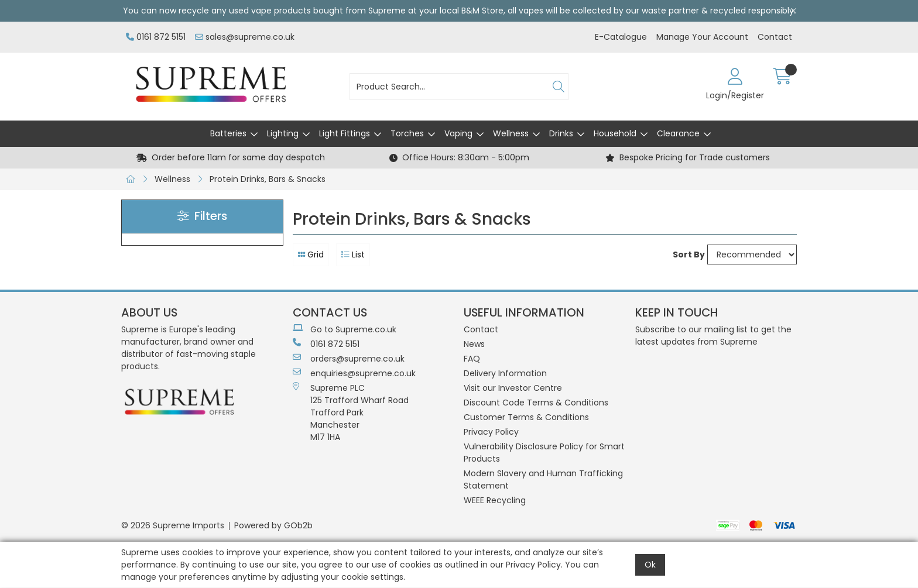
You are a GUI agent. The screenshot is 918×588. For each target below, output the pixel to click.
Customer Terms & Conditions (526, 417)
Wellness (511, 133)
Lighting (283, 133)
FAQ (472, 359)
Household (615, 133)
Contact (775, 37)
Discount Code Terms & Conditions (536, 403)
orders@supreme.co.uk (349, 359)
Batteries (228, 133)
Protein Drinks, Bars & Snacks (268, 179)
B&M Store (482, 11)
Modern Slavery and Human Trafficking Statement (543, 479)
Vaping (458, 133)
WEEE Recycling (495, 500)
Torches (407, 133)
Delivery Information (505, 373)
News (474, 344)
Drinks (561, 133)
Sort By (689, 255)
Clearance (678, 133)
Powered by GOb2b (273, 525)
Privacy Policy (491, 432)
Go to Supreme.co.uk (345, 329)
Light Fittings (345, 133)
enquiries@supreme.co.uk (354, 373)
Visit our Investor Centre (513, 388)
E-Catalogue (621, 37)
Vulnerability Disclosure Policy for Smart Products (544, 453)
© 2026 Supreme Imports (173, 525)
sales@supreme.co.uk (245, 37)
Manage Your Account (702, 37)
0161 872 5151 (156, 37)
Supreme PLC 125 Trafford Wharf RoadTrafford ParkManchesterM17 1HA (351, 412)
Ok (650, 565)
